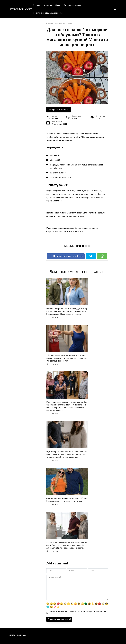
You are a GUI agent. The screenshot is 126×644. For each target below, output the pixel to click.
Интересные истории (58, 110)
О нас (58, 5)
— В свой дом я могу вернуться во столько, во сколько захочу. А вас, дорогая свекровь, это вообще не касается (67, 358)
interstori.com (21, 9)
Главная (37, 5)
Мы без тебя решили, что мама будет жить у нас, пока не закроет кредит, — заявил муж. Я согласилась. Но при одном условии (67, 311)
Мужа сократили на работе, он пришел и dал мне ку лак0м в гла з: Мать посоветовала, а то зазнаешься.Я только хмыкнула (67, 454)
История (48, 5)
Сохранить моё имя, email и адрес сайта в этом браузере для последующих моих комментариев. (78, 613)
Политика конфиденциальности (48, 13)
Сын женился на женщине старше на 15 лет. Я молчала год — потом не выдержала (67, 500)
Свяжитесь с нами (72, 5)
